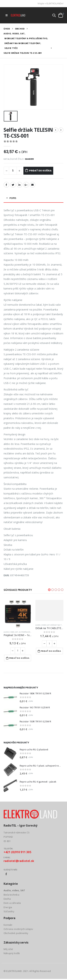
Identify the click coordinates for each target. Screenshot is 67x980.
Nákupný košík (12, 953)
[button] (49, 590)
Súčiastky (9, 911)
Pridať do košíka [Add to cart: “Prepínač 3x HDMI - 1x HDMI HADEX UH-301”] (19, 658)
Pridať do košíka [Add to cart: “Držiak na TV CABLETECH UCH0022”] (51, 651)
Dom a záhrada (12, 903)
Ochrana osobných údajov (18, 929)
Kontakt (8, 925)
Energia (8, 907)
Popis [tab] (13, 198)
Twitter (13, 185)
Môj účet (8, 949)
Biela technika (11, 895)
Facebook (6, 185)
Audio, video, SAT (11, 632)
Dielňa (7, 899)
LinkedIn (19, 185)
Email (33, 185)
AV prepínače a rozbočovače (31, 632)
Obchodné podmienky (16, 933)
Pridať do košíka (40, 171)
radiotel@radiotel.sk (19, 861)
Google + (26, 185)
